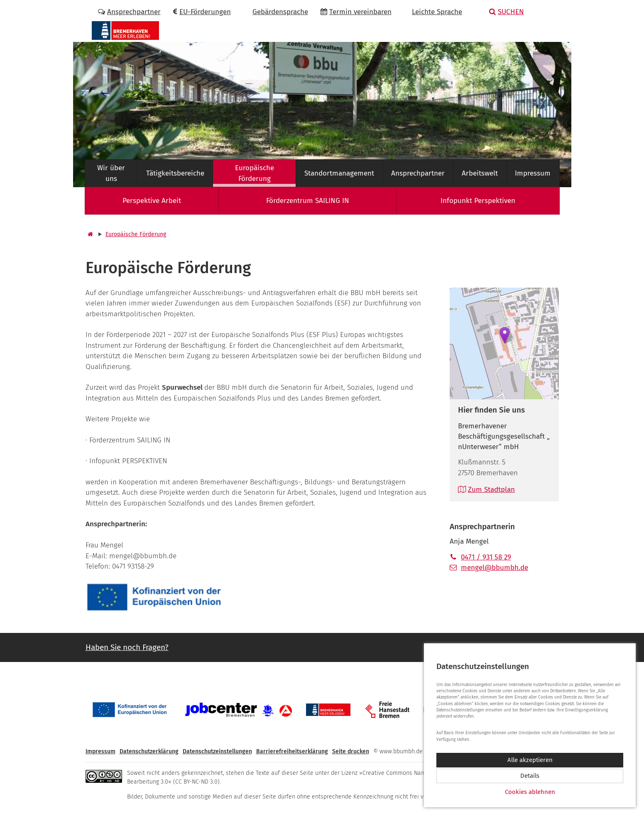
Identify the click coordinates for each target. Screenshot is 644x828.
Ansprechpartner (129, 12)
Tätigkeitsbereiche (175, 173)
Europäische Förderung (255, 173)
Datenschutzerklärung (149, 751)
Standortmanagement (339, 173)
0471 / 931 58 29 (480, 557)
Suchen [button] (507, 12)
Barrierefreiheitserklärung (292, 751)
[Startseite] (89, 234)
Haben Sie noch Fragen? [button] (127, 647)
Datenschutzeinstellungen (217, 751)
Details (530, 776)
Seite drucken (351, 751)
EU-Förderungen (202, 12)
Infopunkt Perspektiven (478, 201)
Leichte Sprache (433, 12)
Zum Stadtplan (486, 490)
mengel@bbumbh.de (489, 568)
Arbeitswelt (480, 173)
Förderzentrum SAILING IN (308, 201)
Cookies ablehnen (530, 792)
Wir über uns (111, 173)
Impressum (533, 173)
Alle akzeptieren (530, 760)
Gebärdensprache (276, 12)
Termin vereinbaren (356, 12)
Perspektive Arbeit (152, 201)
